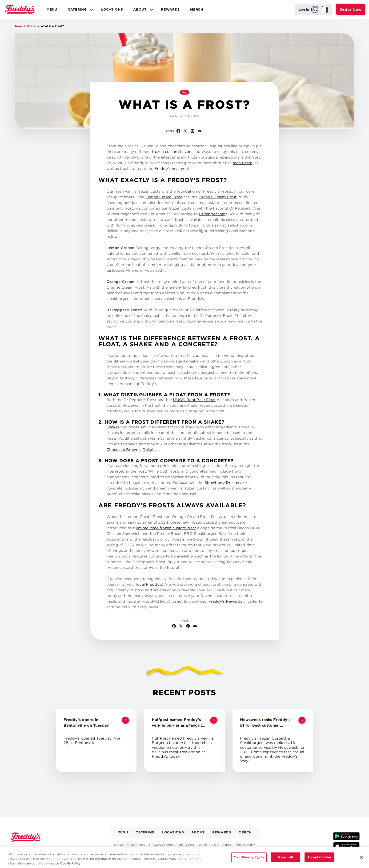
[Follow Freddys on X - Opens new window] (22, 849)
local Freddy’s (149, 584)
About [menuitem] (142, 11)
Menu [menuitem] (52, 9)
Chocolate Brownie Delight (131, 450)
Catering (145, 832)
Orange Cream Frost (218, 197)
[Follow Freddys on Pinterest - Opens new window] (42, 849)
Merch (245, 832)
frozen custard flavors (172, 151)
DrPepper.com (212, 214)
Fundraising (189, 852)
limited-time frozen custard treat (166, 528)
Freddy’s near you (171, 168)
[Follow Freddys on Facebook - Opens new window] (13, 849)
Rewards (222, 832)
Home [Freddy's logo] (25, 837)
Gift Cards (186, 845)
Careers (209, 852)
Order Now (351, 9)
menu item (243, 163)
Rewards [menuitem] (170, 9)
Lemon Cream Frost (164, 197)
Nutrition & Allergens (215, 845)
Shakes (113, 427)
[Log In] (308, 9)
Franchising (166, 852)
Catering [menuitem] (79, 11)
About (198, 832)
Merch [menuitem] (197, 9)
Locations (173, 832)
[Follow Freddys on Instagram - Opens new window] (52, 849)
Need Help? (246, 845)
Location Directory (130, 845)
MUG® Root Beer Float (194, 400)
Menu (123, 832)
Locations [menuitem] (112, 9)
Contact (225, 852)
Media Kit (145, 852)
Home (20, 10)
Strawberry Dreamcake (226, 482)
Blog (184, 92)
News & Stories (26, 26)
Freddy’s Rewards (225, 601)
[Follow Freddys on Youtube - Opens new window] (32, 849)
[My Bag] (325, 9)
